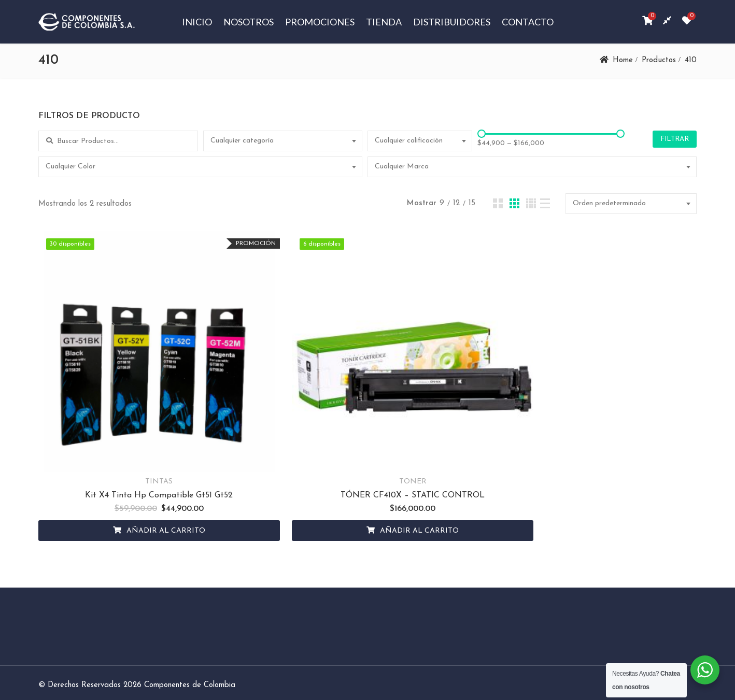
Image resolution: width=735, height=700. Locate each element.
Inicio (197, 22)
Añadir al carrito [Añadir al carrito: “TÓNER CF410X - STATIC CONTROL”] (373, 499)
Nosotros (249, 22)
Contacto (528, 22)
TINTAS (143, 450)
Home (623, 60)
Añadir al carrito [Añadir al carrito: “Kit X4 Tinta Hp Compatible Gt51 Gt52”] (150, 499)
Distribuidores (452, 22)
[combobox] (283, 141)
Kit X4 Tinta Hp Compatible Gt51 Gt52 (143, 464)
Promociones (320, 22)
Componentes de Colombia (190, 654)
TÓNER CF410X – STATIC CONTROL (366, 464)
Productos (659, 60)
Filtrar (675, 139)
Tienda (384, 22)
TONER (367, 450)
